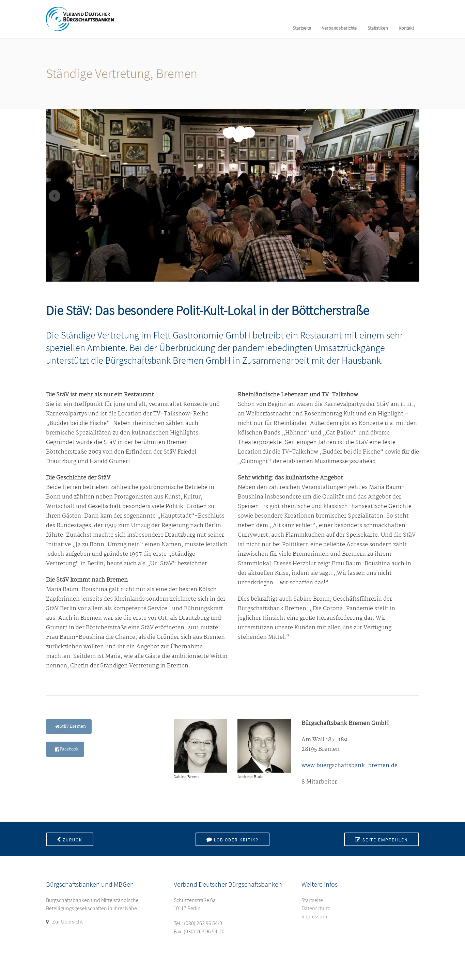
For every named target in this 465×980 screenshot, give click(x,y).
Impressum (314, 916)
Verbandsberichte (339, 28)
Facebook (67, 749)
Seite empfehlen (382, 840)
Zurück (70, 840)
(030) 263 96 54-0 (203, 923)
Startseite (302, 28)
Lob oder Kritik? (232, 840)
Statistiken (378, 28)
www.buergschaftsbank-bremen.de (350, 766)
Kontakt (406, 28)
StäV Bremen (71, 726)
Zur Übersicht (67, 922)
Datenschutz (316, 908)
